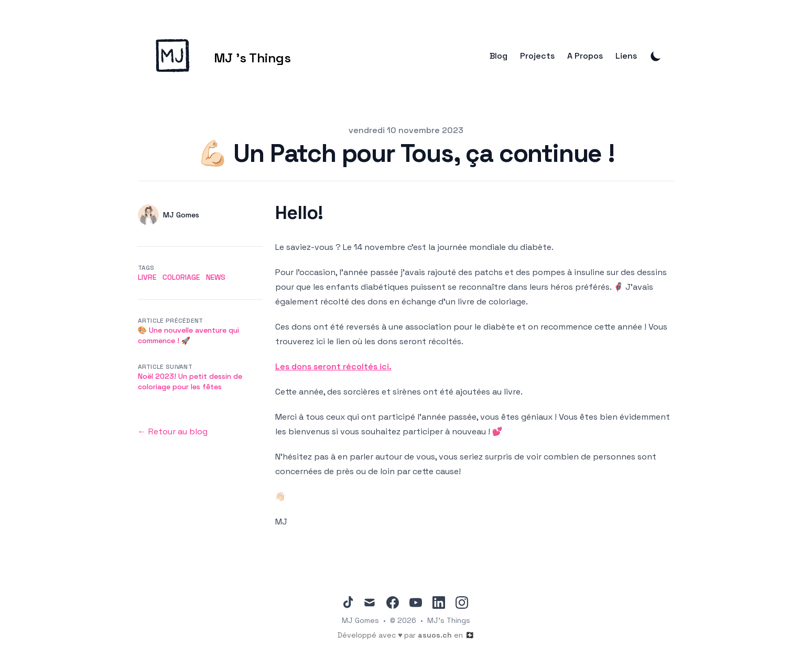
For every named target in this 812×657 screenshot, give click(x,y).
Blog (499, 56)
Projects (537, 56)
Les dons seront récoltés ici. (333, 366)
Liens (626, 56)
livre (147, 277)
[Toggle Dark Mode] (656, 56)
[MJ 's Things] (214, 56)
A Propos (585, 56)
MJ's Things (449, 620)
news (216, 277)
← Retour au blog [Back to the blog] (173, 431)
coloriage (181, 277)
